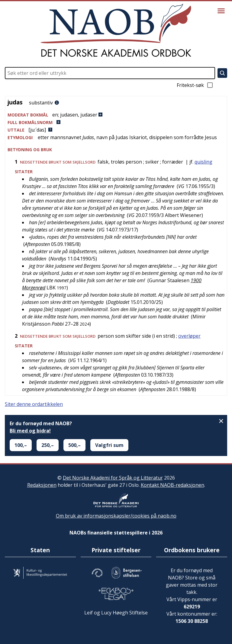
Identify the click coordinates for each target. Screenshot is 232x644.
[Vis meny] (221, 11)
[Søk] (222, 73)
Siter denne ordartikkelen (34, 404)
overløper (189, 336)
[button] (116, 115)
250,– (48, 445)
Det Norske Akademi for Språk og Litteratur (113, 478)
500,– (74, 445)
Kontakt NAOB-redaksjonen (172, 485)
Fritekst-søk (195, 85)
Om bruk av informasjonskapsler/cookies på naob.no (116, 516)
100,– (21, 445)
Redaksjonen (42, 485)
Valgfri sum (109, 445)
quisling (203, 162)
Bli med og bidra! (30, 431)
